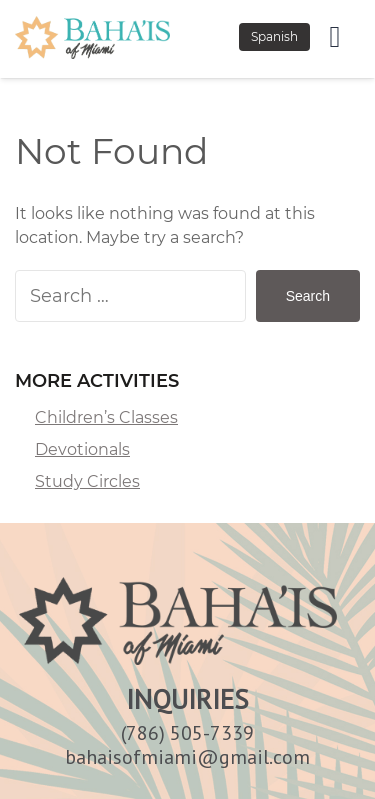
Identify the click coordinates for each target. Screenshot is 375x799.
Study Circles (87, 481)
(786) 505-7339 (187, 733)
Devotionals (82, 449)
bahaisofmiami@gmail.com (187, 757)
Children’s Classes (106, 417)
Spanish (274, 36)
